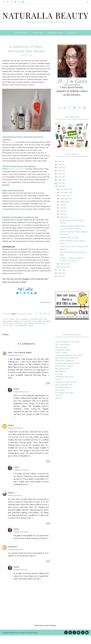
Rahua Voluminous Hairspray (13, 199)
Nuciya (58, 388)
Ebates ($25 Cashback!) (65, 369)
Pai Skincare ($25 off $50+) (66, 391)
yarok (31, 334)
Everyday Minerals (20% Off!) (67, 372)
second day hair (21, 334)
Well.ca (58, 407)
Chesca (11, 501)
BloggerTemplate (33, 641)
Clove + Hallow (61, 361)
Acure (12, 328)
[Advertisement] (72, 428)
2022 (60, 170)
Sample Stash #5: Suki (69, 246)
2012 (60, 282)
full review (11, 151)
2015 (60, 192)
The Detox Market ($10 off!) (67, 366)
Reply (48, 392)
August (63, 210)
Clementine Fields (63, 358)
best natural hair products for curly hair (25, 329)
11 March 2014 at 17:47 (15, 504)
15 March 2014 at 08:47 (16, 558)
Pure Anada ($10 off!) (64, 393)
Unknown (13, 555)
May (62, 220)
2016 (60, 189)
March (63, 226)
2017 (60, 186)
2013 (60, 279)
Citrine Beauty (61, 356)
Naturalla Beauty (45, 19)
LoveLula (59, 383)
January (63, 275)
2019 (60, 179)
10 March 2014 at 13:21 (15, 364)
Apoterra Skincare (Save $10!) (67, 350)
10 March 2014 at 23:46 (21, 478)
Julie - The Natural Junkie (20, 361)
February (64, 272)
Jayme (11, 434)
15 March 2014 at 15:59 (21, 540)
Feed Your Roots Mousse (17, 177)
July (61, 213)
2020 (60, 176)
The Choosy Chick (63, 353)
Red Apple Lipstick (63, 396)
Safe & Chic (60, 399)
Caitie (16, 398)
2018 (60, 182)
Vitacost (59, 404)
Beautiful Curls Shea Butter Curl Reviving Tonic (20, 226)
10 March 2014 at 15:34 (15, 437)
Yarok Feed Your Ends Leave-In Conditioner (19, 175)
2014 (60, 195)
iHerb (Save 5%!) (62, 377)
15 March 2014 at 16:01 (21, 578)
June (62, 216)
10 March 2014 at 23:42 (21, 400)
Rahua (31, 332)
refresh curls (40, 332)
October (63, 204)
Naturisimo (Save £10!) (64, 385)
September (65, 207)
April (62, 223)
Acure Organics (22, 328)
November (64, 201)
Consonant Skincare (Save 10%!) (69, 364)
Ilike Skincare (61, 380)
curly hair (18, 332)
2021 (60, 173)
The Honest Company (64, 375)
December (64, 198)
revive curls (8, 334)
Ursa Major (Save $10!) (64, 401)
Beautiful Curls (36, 328)
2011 (60, 285)
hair (25, 332)
